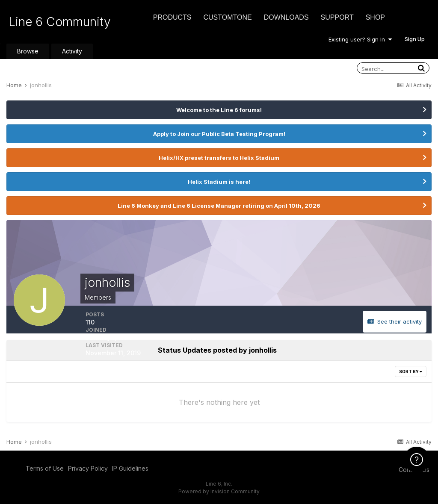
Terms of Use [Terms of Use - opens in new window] (45, 468)
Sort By (411, 371)
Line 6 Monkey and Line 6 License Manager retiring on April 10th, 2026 (219, 206)
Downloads (286, 17)
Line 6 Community (60, 22)
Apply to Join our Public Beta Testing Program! (219, 134)
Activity (72, 51)
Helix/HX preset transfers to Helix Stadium (219, 158)
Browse (28, 51)
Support (337, 17)
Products (172, 17)
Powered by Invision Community (219, 491)
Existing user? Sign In (360, 39)
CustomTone (227, 17)
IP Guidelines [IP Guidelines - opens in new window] (130, 468)
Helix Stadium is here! (219, 182)
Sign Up (415, 39)
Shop (375, 17)
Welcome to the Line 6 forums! (219, 110)
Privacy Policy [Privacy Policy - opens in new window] (88, 468)
